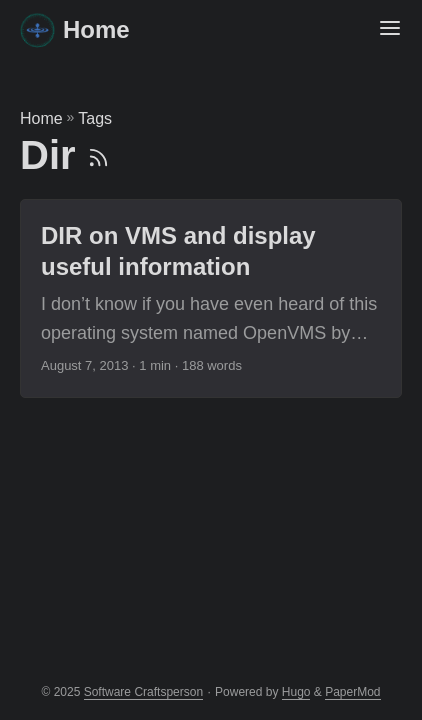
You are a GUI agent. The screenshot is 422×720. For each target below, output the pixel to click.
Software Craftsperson (143, 692)
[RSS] (98, 155)
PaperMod (352, 692)
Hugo (296, 692)
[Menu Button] (390, 30)
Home (75, 29)
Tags (95, 118)
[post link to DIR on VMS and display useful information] (211, 298)
